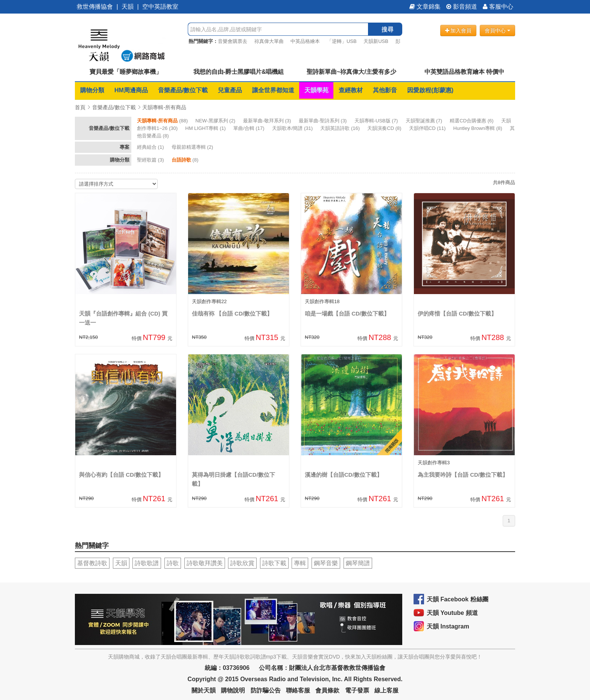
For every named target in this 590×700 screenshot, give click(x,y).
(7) (377, 121)
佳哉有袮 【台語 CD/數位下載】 (232, 313)
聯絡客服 (298, 690)
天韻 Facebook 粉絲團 (458, 599)
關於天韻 (204, 690)
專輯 (300, 563)
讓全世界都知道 (273, 90)
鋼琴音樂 (326, 563)
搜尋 (388, 29)
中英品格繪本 (305, 41)
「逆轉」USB (342, 41)
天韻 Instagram (448, 626)
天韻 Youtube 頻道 (452, 613)
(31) (293, 128)
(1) (206, 128)
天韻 (128, 7)
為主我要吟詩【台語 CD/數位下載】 (463, 475)
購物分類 (92, 90)
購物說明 (233, 690)
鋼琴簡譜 (358, 563)
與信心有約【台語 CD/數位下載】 (121, 475)
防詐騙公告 (266, 690)
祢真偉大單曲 (269, 41)
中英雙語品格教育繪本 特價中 (464, 72)
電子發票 (357, 690)
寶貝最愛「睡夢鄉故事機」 (126, 72)
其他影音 (385, 90)
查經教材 (351, 90)
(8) (385, 128)
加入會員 (458, 31)
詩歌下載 (274, 563)
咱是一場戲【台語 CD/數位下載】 (347, 313)
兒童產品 (230, 90)
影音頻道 (462, 7)
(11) (428, 128)
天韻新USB (376, 41)
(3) (268, 121)
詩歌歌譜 (147, 563)
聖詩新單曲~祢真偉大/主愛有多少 (351, 72)
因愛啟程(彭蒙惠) (430, 90)
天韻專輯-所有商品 (164, 107)
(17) (249, 128)
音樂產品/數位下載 (183, 90)
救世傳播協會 (95, 7)
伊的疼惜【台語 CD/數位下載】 (457, 313)
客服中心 (498, 7)
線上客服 (386, 690)
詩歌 (173, 563)
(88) (163, 121)
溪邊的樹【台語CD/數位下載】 (344, 475)
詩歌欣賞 (242, 563)
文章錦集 (425, 7)
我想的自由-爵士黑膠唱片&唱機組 (239, 72)
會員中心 (497, 31)
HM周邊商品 (131, 90)
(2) (216, 121)
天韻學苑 (316, 90)
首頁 (80, 107)
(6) (472, 121)
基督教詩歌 (92, 563)
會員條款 (327, 690)
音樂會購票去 (233, 41)
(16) (341, 128)
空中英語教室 (160, 7)
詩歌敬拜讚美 (205, 563)
